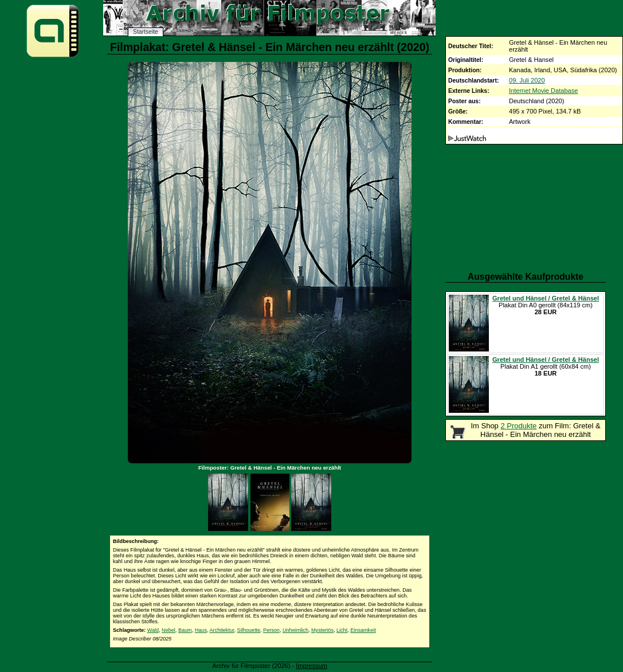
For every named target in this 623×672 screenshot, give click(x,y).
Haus (201, 630)
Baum (185, 630)
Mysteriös (322, 630)
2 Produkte (518, 426)
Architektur (222, 630)
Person (271, 630)
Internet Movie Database (543, 91)
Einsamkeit (363, 630)
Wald (153, 630)
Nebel (169, 630)
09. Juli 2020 (527, 80)
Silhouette (249, 630)
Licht (342, 630)
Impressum (311, 666)
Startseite (146, 32)
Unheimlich (295, 630)
